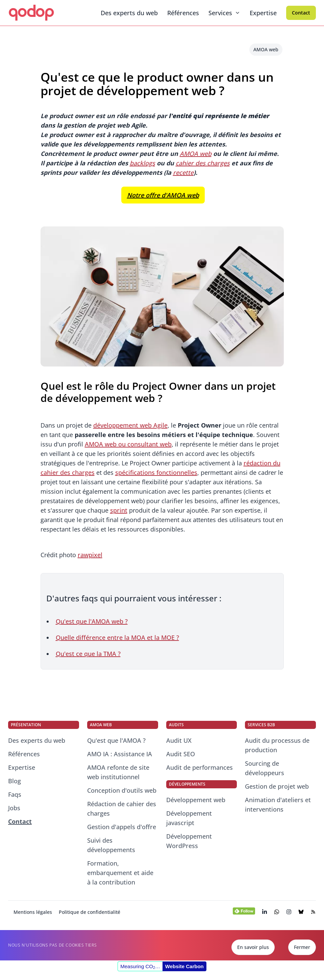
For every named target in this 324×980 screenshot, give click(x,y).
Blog (15, 781)
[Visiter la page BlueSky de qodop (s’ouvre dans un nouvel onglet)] (301, 912)
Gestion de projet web (277, 786)
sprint (119, 510)
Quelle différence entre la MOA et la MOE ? (117, 637)
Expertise (263, 13)
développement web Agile (130, 425)
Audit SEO (181, 754)
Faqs (15, 794)
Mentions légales (33, 912)
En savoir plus (253, 947)
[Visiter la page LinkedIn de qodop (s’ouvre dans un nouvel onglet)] (265, 912)
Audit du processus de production (277, 745)
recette (183, 172)
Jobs (14, 808)
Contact (301, 13)
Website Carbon (184, 966)
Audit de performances (200, 767)
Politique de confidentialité (90, 912)
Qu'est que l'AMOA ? (116, 740)
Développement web (196, 800)
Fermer (302, 947)
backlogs (142, 163)
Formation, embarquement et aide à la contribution (120, 873)
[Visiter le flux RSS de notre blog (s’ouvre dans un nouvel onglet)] (313, 912)
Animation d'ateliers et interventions (278, 805)
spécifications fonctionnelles (156, 472)
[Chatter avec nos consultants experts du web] (277, 912)
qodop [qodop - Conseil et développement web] (31, 11)
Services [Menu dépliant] (224, 13)
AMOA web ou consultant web (128, 444)
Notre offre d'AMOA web (163, 195)
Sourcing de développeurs (265, 768)
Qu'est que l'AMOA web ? (92, 621)
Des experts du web (129, 13)
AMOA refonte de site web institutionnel (118, 772)
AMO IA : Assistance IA (120, 754)
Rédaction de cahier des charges (122, 809)
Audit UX (179, 740)
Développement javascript (189, 818)
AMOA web (266, 49)
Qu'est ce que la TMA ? (88, 654)
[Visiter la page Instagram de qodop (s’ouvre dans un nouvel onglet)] (289, 912)
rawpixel (90, 555)
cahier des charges (203, 163)
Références (183, 13)
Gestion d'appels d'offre (122, 827)
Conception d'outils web (122, 790)
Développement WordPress (189, 841)
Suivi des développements (111, 845)
